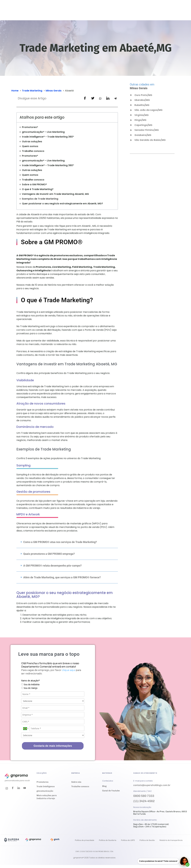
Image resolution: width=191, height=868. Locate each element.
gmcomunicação (45, 791)
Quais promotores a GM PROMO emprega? (49, 554)
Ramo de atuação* (30, 681)
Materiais (106, 13)
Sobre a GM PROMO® (34, 184)
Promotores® (30, 127)
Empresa (124, 13)
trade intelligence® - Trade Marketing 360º (48, 137)
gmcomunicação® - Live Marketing (43, 132)
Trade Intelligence (46, 786)
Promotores (43, 782)
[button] (67, 542)
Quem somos (30, 146)
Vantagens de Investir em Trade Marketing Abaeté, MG (55, 194)
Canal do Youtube (111, 791)
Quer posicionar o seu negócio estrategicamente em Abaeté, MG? (62, 204)
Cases (90, 13)
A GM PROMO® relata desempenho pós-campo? (52, 566)
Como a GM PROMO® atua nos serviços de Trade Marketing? (60, 542)
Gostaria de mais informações (53, 746)
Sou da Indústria (30, 685)
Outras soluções (32, 141)
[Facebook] (13, 788)
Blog (104, 786)
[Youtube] (25, 788)
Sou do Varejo (29, 688)
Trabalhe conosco (33, 151)
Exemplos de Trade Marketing (40, 199)
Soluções (65, 13)
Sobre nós (76, 782)
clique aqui (69, 670)
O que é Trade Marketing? (38, 189)
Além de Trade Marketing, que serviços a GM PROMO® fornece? (62, 577)
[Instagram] (7, 788)
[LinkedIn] (19, 788)
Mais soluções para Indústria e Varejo (47, 797)
